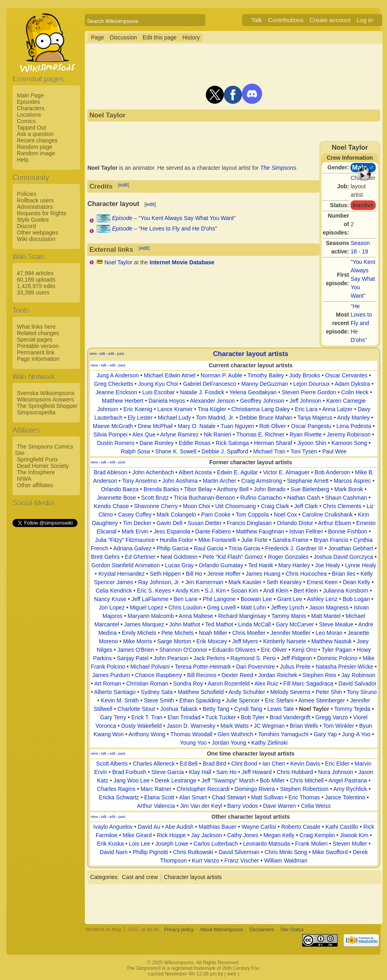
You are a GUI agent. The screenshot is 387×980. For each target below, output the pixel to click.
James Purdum (111, 675)
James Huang (263, 574)
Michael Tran (269, 451)
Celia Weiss (316, 806)
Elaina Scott (159, 797)
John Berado (269, 489)
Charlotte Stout (136, 709)
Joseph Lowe (172, 844)
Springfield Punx (37, 459)
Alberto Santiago (115, 692)
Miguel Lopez (146, 607)
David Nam (114, 852)
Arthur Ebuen (335, 523)
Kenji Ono (304, 650)
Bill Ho (194, 574)
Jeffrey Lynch (288, 607)
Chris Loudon (185, 607)
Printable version (38, 346)
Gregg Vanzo (332, 717)
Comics (26, 121)
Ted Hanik (261, 565)
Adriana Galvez (132, 548)
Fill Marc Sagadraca (308, 684)
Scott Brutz (155, 498)
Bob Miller (272, 780)
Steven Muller (350, 844)
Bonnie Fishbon (348, 531)
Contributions (286, 20)
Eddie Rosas (195, 443)
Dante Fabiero (213, 531)
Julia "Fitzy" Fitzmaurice (125, 540)
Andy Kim (188, 591)
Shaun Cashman (346, 498)
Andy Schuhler (247, 692)
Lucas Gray (179, 565)
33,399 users (33, 292)
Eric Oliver (274, 650)
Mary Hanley (294, 565)
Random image (36, 153)
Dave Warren (279, 806)
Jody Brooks (305, 375)
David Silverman (239, 852)
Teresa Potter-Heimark (203, 667)
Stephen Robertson (304, 789)
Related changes (38, 333)
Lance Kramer (175, 409)
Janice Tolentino (345, 797)
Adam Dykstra (352, 384)
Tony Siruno (362, 692)
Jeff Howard (256, 772)
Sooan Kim (244, 591)
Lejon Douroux (312, 384)
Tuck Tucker (221, 717)
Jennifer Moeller (291, 633)
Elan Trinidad (184, 717)
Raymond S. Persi (253, 658)
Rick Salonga (232, 443)
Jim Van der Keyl (201, 806)
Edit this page (160, 37)
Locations (29, 115)
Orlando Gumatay (221, 565)
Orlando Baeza (120, 489)
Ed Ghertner (140, 557)
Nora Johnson (336, 772)
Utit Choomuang (235, 506)
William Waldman (286, 861)
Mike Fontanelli (217, 540)
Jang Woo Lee (131, 780)
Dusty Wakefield (142, 726)
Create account (330, 20)
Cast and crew (140, 877)
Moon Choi (197, 506)
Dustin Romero (116, 443)
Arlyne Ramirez (180, 434)
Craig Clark (275, 506)
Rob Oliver (272, 426)
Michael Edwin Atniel (170, 375)
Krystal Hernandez (122, 574)
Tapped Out (31, 128)
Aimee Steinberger (322, 700)
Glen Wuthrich (235, 734)
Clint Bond (244, 764)
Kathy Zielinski (269, 743)
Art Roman (107, 684)
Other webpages (38, 233)
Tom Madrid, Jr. (215, 418)
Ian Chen (274, 764)
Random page (35, 147)
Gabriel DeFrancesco (209, 384)
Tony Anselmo (140, 481)
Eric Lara (306, 409)
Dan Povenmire (255, 667)
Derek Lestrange (176, 780)
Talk (257, 20)
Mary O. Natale (197, 426)
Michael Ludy (174, 418)
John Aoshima (180, 481)
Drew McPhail (155, 426)
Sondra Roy (188, 684)
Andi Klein (276, 591)
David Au (149, 827)
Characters (31, 108)
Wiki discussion (36, 239)
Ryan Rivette (305, 434)
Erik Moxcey (212, 641)
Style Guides (33, 220)
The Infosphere (36, 472)
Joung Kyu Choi (158, 384)
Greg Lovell (221, 607)
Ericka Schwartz (119, 797)
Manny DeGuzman (265, 384)
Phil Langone (219, 599)
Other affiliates (35, 485)
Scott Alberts (112, 764)
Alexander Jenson (212, 401)
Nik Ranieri (217, 434)
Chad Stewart (229, 797)
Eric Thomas (304, 797)
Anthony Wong (147, 734)
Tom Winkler (339, 726)
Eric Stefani (279, 700)
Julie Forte (254, 540)
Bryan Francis (331, 540)
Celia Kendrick (114, 591)
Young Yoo (193, 743)
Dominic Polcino (337, 658)
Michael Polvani (150, 667)
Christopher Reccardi (203, 789)
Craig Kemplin (317, 835)
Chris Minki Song (286, 852)
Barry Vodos (242, 806)
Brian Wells (304, 726)
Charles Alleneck (154, 764)
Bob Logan (356, 599)
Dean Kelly (356, 582)
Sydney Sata (157, 692)
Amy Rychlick (350, 789)
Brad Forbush (129, 772)
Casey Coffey (135, 515)
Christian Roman (147, 684)
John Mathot (185, 624)
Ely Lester (140, 418)
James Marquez (144, 624)
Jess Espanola (172, 531)
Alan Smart (193, 797)
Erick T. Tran (147, 717)
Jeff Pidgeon (297, 658)
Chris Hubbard (295, 772)
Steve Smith (159, 700)
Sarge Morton (174, 641)
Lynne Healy (361, 565)
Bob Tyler (253, 717)
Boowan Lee (256, 599)
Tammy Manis (289, 616)
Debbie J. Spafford (225, 451)
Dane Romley (157, 443)
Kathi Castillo (342, 827)
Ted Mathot (219, 624)
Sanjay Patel (133, 658)
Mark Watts (235, 726)
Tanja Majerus (315, 418)
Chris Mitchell (307, 780)
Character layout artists (251, 354)
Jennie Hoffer (224, 574)
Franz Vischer (242, 861)
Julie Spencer (243, 700)
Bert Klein (306, 591)
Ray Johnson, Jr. (159, 582)
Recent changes (37, 140)
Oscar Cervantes (346, 375)
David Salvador (357, 684)
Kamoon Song (349, 443)
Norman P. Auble (221, 375)
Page (97, 37)
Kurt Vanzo (205, 861)
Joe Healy (328, 565)
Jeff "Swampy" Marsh (228, 780)
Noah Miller (213, 633)
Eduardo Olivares (234, 650)
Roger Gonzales (288, 557)
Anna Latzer (338, 409)
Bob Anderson (332, 472)
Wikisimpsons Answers (45, 399)
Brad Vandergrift (290, 717)
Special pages (35, 340)
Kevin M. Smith (120, 700)
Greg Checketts (114, 384)
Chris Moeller (249, 633)
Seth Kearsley (284, 582)
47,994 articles (35, 273)
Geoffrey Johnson (262, 401)
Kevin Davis (305, 764)
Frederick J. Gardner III (294, 548)
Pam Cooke (216, 515)
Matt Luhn (253, 607)
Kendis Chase (112, 506)
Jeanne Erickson (117, 392)
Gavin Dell (169, 523)
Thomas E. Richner (260, 434)
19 (365, 251)
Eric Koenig (138, 409)
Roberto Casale (301, 827)
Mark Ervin (135, 531)
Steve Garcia (168, 772)
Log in (365, 20)
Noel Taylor (119, 262)
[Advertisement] (45, 649)
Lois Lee (140, 844)
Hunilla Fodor (176, 540)
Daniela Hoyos (167, 401)
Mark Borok (349, 489)
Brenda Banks (161, 489)
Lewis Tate (281, 709)
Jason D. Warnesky (191, 726)
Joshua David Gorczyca (344, 557)
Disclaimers (262, 930)
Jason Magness (329, 607)
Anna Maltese (196, 616)
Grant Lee (290, 599)
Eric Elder (337, 764)
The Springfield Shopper (47, 406)
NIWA (24, 479)
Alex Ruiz (266, 684)
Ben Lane (186, 599)
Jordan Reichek (278, 675)
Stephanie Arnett (308, 481)
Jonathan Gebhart (350, 548)
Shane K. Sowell (176, 451)
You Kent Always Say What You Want (363, 279)
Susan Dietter (205, 523)
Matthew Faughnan (260, 531)
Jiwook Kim (354, 835)
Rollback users (35, 200)
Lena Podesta (354, 426)
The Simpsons (278, 168)
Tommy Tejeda (352, 709)
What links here (36, 327)
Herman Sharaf (273, 443)
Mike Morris (137, 641)
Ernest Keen (322, 582)
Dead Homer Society (43, 466)
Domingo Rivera (255, 789)
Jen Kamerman (204, 582)
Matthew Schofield (201, 692)
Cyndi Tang (248, 709)
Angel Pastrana (348, 780)
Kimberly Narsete (285, 641)
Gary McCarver (295, 624)
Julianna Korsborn (346, 591)
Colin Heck (355, 392)
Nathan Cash (304, 498)
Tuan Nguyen (238, 426)
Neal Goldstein (179, 557)
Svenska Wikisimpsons (46, 393)
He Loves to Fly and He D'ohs (361, 323)
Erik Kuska (110, 844)
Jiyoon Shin (312, 443)
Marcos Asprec (352, 481)
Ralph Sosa (135, 451)
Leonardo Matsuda (267, 844)
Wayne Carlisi (259, 827)
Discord (26, 226)
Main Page (30, 95)
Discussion (123, 37)
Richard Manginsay (242, 616)
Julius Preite (295, 667)
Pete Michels (178, 633)
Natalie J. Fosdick (202, 392)
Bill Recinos (202, 675)
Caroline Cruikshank (328, 515)
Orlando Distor (295, 523)
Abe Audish (179, 827)
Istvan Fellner (306, 531)
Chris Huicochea (306, 574)
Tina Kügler (212, 409)
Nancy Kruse (110, 599)
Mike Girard (137, 835)
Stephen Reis (319, 675)
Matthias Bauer (217, 827)
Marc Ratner (156, 789)
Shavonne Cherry (156, 506)
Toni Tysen (304, 451)
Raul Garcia (209, 548)
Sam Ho (226, 772)
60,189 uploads (36, 280)
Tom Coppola (252, 515)
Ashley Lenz (322, 599)
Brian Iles (344, 574)
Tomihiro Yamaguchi (283, 734)
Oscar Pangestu (311, 426)
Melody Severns (290, 692)
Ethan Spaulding (200, 700)
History (191, 37)
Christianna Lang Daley (261, 409)
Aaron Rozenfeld (229, 684)
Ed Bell (188, 764)
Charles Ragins (116, 789)
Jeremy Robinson (349, 434)
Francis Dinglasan (249, 523)
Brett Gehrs (105, 557)
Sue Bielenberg (310, 489)
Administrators (35, 207)
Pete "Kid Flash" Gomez (233, 557)
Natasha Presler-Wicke (345, 667)
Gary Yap (325, 734)
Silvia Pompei (110, 434)
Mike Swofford (330, 852)
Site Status (292, 930)
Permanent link (36, 352)
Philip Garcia (173, 548)
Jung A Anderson (118, 375)
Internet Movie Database (182, 262)
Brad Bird (214, 764)
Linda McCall (255, 624)
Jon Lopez (112, 607)
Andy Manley (353, 418)
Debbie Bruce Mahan (266, 418)
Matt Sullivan (267, 797)
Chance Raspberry (159, 675)
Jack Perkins (209, 658)
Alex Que (144, 434)
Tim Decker (137, 523)
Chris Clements (342, 506)
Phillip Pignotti (150, 852)
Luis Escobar (159, 392)
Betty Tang (216, 709)
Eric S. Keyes (154, 591)
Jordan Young (229, 743)
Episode (122, 218)
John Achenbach (153, 472)
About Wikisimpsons (221, 930)
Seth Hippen (165, 574)
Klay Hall (200, 772)
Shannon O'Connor (183, 650)
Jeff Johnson (305, 401)
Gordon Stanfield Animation (125, 565)
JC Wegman (269, 726)
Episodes (29, 102)
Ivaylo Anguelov (113, 827)
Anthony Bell (233, 489)
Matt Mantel (326, 616)
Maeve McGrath (113, 426)
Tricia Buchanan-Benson (204, 498)
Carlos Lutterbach (216, 844)
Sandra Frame (290, 540)
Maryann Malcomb (151, 616)
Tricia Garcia (244, 548)
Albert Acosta (196, 472)
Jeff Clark (306, 506)
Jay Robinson (358, 675)
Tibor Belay (198, 489)
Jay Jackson (206, 835)
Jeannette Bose (116, 498)
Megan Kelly (279, 835)
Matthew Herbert (122, 401)
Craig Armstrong (261, 481)
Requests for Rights (42, 213)
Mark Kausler (245, 582)
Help (23, 160)
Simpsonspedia (36, 412)
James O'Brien (136, 650)
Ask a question (35, 134)
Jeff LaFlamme (150, 599)
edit (124, 185)
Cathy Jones (243, 835)
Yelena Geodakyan (253, 392)
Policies (27, 194)
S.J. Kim (215, 591)
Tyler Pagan (337, 650)
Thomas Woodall (191, 734)
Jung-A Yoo (356, 734)
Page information (38, 359)
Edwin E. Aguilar (238, 472)
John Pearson (171, 658)
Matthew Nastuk (332, 641)
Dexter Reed (237, 675)
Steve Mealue (336, 624)
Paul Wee (334, 451)
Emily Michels (139, 633)
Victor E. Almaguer (286, 472)
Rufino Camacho (261, 498)
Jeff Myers (245, 641)
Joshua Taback (179, 709)
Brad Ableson (110, 472)
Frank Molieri (311, 844)
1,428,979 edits (36, 286)
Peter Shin (329, 692)
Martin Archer (219, 481)
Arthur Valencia (156, 806)
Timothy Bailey (266, 375)
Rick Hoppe (171, 835)
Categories (104, 877)
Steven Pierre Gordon (309, 392)
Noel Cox (285, 515)
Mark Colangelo (176, 515)
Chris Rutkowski (193, 852)
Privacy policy (179, 930)
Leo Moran (329, 633)
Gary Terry (113, 717)
